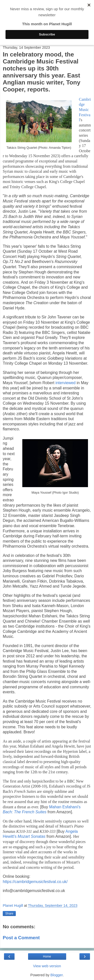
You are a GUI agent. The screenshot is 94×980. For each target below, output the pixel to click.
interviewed (65, 383)
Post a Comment (21, 938)
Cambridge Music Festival (85, 110)
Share (9, 914)
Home (47, 957)
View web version (47, 966)
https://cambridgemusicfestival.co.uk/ (35, 882)
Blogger (57, 975)
